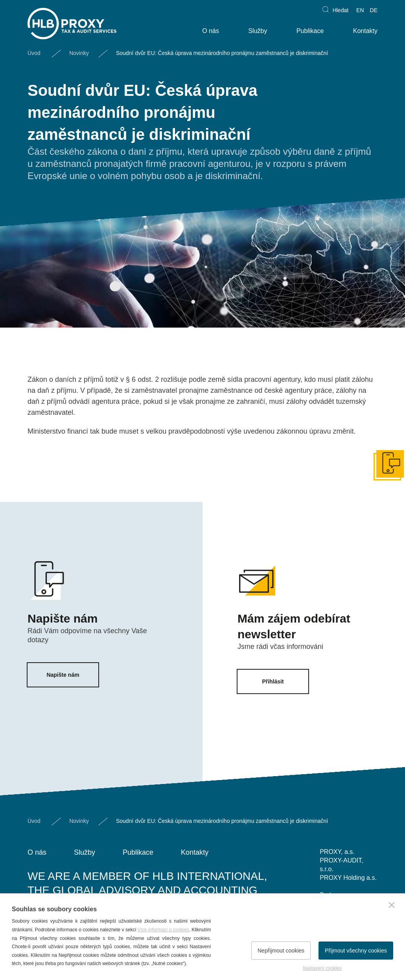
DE (374, 10)
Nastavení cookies (322, 968)
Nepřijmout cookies (281, 951)
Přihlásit (273, 681)
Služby (258, 31)
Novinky (79, 53)
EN (360, 10)
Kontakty (365, 31)
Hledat (341, 10)
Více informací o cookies (163, 930)
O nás (211, 31)
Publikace (310, 31)
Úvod (34, 53)
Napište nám (63, 675)
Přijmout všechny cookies (356, 951)
